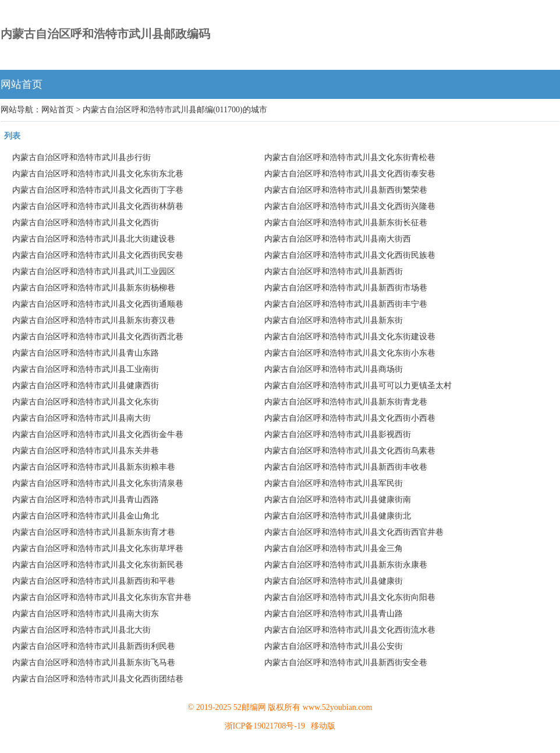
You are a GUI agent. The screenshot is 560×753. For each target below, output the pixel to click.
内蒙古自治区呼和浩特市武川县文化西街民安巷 (98, 255)
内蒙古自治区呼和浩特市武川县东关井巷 (86, 451)
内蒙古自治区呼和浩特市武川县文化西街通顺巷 (98, 304)
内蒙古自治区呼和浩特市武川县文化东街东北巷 (98, 174)
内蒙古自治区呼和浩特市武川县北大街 (81, 630)
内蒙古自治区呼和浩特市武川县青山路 (334, 614)
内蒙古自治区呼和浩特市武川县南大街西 (338, 239)
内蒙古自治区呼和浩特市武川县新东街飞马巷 (94, 663)
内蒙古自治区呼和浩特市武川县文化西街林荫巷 (98, 206)
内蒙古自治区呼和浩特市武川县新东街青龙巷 (346, 402)
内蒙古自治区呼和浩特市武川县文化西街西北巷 (98, 337)
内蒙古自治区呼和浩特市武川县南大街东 (86, 614)
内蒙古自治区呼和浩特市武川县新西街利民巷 (94, 646)
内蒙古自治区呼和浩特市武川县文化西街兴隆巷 (350, 206)
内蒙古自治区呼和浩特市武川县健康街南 (338, 500)
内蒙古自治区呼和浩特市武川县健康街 (334, 581)
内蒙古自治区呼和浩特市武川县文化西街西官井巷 (354, 532)
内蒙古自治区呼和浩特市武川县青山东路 (86, 353)
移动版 (323, 726)
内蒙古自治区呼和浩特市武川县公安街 (334, 646)
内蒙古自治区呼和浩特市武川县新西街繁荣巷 (346, 190)
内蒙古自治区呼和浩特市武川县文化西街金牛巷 (98, 434)
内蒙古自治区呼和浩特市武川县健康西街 (86, 386)
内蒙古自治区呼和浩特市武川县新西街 (334, 271)
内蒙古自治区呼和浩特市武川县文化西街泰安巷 (350, 174)
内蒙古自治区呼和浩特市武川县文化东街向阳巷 (350, 597)
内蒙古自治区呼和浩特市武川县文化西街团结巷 (98, 679)
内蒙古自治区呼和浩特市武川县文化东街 (86, 402)
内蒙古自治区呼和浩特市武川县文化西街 (86, 223)
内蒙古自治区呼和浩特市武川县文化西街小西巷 (350, 418)
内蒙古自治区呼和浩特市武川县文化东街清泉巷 (98, 483)
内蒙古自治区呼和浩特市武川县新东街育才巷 (94, 532)
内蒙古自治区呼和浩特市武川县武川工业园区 (94, 271)
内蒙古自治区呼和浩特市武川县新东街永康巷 (346, 565)
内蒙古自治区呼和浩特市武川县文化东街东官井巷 (102, 597)
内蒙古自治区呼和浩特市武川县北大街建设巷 (94, 239)
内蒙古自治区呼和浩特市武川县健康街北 (338, 516)
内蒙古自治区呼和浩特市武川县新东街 (334, 320)
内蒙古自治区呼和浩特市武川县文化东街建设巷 (350, 337)
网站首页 (22, 84)
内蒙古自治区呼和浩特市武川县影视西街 (338, 434)
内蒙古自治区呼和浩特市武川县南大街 (81, 418)
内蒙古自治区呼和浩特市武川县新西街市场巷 (346, 288)
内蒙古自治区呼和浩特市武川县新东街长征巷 (346, 223)
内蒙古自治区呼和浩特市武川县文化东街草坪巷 (98, 548)
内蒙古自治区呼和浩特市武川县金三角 (334, 548)
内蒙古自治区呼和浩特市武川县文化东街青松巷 (350, 157)
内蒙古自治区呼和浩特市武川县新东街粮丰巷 (94, 467)
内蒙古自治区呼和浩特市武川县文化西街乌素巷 (350, 451)
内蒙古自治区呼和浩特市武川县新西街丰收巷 (346, 467)
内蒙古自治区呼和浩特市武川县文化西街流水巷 (350, 630)
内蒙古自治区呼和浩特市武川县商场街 (334, 369)
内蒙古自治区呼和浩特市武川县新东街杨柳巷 (94, 288)
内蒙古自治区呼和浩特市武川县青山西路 (86, 500)
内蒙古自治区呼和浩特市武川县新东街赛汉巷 (94, 320)
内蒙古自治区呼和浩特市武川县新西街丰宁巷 (346, 304)
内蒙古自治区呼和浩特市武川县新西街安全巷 (346, 663)
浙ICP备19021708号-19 (265, 726)
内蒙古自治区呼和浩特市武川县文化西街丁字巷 (98, 190)
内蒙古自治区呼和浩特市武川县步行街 (81, 157)
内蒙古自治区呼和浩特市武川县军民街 (334, 483)
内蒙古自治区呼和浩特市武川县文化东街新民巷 (98, 565)
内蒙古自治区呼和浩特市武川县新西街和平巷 (94, 581)
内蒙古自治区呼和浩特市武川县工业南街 (86, 369)
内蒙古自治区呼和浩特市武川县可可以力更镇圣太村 (358, 386)
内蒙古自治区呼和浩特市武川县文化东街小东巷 (350, 353)
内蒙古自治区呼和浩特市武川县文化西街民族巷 (350, 255)
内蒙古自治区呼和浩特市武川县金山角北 (86, 516)
